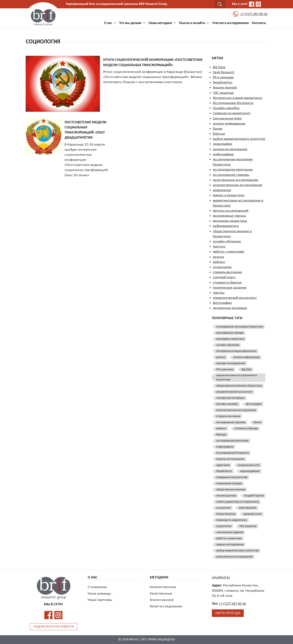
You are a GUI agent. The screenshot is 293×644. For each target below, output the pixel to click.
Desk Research (224, 72)
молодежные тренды (229, 216)
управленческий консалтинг (235, 298)
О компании (97, 587)
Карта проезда (228, 613)
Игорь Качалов (226, 514)
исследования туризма (231, 175)
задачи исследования (230, 149)
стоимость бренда (227, 283)
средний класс (224, 277)
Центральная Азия (227, 119)
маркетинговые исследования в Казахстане (237, 378)
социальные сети (249, 465)
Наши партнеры (100, 600)
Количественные (163, 587)
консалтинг (224, 508)
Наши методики (160, 23)
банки (218, 129)
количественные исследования (238, 185)
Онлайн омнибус (226, 108)
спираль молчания (227, 272)
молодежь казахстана (230, 221)
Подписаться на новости (54, 627)
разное (218, 257)
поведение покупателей (232, 477)
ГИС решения (223, 93)
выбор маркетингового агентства (239, 139)
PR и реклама (223, 77)
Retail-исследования (166, 606)
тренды (219, 293)
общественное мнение (231, 490)
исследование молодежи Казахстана (240, 327)
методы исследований (231, 211)
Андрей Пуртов (254, 496)
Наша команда (99, 594)
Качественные (161, 594)
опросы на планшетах (230, 459)
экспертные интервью (230, 308)
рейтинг (219, 262)
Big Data (219, 67)
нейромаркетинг (226, 226)
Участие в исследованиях (230, 23)
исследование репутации (233, 170)
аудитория (223, 465)
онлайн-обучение (227, 241)
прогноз (219, 247)
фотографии (222, 303)
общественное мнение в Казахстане (239, 386)
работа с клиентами (228, 252)
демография (222, 144)
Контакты (259, 23)
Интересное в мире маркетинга (238, 98)
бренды (219, 134)
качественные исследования (236, 180)
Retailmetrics (223, 83)
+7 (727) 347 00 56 (250, 14)
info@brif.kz (221, 578)
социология (222, 267)
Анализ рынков (225, 88)
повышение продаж (229, 484)
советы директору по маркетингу (238, 502)
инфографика (223, 154)
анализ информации (229, 124)
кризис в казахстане (229, 195)
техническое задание (230, 288)
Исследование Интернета (233, 103)
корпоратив (222, 190)
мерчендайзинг (250, 471)
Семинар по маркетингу (232, 113)
